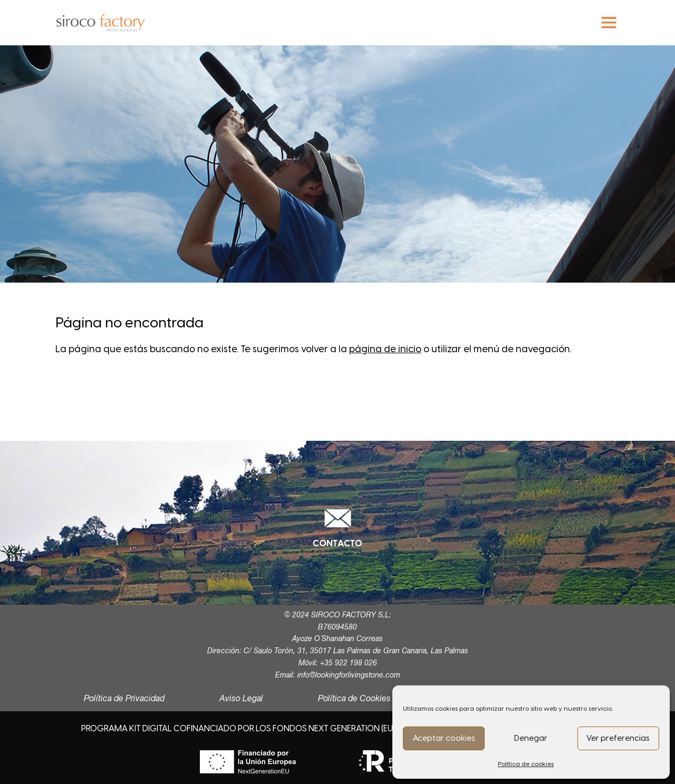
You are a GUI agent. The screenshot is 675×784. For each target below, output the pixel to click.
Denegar (531, 738)
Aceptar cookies (444, 738)
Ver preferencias (618, 738)
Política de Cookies (354, 699)
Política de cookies (526, 764)
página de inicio (385, 349)
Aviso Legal (241, 699)
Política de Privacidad (124, 699)
